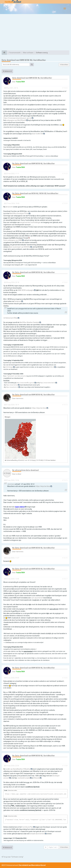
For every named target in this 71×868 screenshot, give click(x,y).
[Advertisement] (35, 33)
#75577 (65, 579)
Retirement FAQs (12, 318)
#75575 (65, 480)
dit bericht (9, 207)
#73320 (65, 88)
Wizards (37, 778)
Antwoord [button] (7, 71)
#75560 (65, 282)
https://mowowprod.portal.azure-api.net (17, 118)
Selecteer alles (12, 790)
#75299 (65, 203)
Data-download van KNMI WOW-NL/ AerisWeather (24, 60)
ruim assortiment (37, 598)
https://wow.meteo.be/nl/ (48, 383)
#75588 (65, 766)
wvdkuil (19, 474)
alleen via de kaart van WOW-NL (19, 247)
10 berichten (64, 65)
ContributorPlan (28, 827)
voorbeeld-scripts (24, 778)
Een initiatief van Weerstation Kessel (32, 865)
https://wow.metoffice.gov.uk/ (25, 383)
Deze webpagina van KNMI (13, 240)
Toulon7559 (20, 82)
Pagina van (53, 847)
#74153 (65, 174)
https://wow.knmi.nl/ (12, 387)
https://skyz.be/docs (39, 408)
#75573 (65, 405)
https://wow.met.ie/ (12, 385)
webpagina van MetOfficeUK (16, 120)
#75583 (65, 678)
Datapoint (18, 301)
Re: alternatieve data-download (25, 470)
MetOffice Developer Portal (19, 213)
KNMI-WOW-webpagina (26, 290)
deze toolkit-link (37, 134)
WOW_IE (52, 367)
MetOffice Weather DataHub (29, 322)
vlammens (20, 398)
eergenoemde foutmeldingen (30, 222)
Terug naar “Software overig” (13, 857)
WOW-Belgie (9, 367)
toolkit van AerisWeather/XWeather (18, 769)
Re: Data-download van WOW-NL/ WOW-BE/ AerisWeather (35, 193)
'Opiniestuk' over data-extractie (16, 376)
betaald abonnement (37, 834)
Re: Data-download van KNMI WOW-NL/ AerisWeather (34, 163)
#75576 (65, 558)
